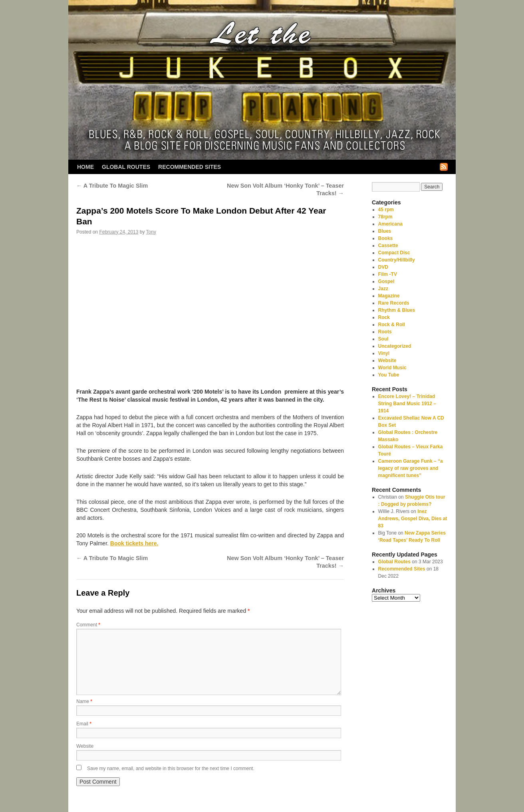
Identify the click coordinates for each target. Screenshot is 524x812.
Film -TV (388, 274)
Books (386, 238)
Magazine (389, 296)
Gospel (386, 281)
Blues (385, 231)
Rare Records (394, 303)
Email (84, 724)
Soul (383, 339)
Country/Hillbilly (397, 260)
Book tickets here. (134, 543)
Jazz (383, 289)
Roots (385, 332)
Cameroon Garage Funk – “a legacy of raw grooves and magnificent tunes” (411, 468)
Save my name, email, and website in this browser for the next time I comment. (171, 768)
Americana (390, 224)
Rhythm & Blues (397, 310)
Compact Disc (394, 253)
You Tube (389, 375)
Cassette (388, 246)
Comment (88, 625)
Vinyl (384, 353)
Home (85, 167)
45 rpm (386, 210)
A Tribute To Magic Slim (112, 186)
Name (84, 701)
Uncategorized (395, 346)
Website (85, 746)
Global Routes (126, 167)
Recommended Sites (190, 167)
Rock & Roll (392, 325)
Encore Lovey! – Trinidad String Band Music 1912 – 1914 (407, 404)
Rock (384, 317)
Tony (151, 232)
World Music (392, 368)
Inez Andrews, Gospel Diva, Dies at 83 (413, 519)
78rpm (385, 217)
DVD (383, 267)
